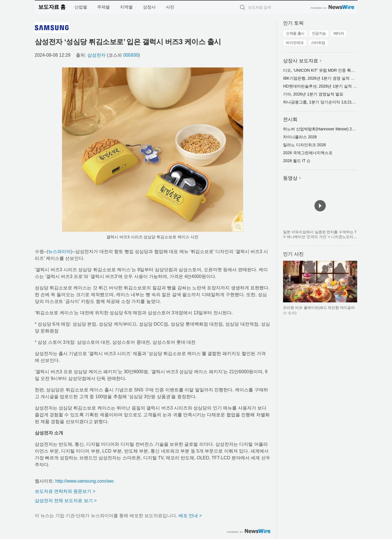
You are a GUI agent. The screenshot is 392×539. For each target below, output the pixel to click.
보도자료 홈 (52, 7)
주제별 (103, 7)
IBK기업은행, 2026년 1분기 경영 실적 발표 (321, 78)
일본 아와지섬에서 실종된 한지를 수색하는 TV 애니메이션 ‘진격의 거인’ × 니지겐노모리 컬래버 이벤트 (320, 237)
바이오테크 (295, 43)
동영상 (290, 178)
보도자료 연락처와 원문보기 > (65, 491)
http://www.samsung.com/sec (84, 481)
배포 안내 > (190, 516)
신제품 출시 (295, 33)
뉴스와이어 (59, 252)
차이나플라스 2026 (300, 137)
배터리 (339, 33)
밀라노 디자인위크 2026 (304, 145)
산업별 (81, 7)
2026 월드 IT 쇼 (297, 161)
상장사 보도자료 (301, 61)
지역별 (126, 7)
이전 (288, 281)
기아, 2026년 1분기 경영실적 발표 (313, 94)
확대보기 (238, 227)
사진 (170, 7)
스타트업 (318, 43)
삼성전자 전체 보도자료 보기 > (66, 501)
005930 (131, 55)
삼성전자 (97, 55)
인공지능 (319, 33)
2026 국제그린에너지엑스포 (308, 153)
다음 (353, 281)
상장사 (149, 7)
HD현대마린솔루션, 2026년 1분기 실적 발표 (322, 86)
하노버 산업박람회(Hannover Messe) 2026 (321, 129)
